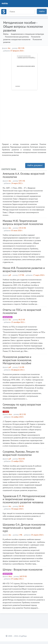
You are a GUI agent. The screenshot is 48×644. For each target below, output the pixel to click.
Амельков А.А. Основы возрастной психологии (24, 175)
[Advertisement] (24, 115)
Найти (42, 11)
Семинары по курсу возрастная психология (22, 406)
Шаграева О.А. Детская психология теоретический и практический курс (24, 528)
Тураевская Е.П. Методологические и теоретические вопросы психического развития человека (24, 499)
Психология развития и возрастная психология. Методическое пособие (17, 360)
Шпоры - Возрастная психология (23, 569)
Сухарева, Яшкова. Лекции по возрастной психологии (21, 453)
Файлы (5, 3)
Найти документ (35, 165)
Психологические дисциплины (17, 37)
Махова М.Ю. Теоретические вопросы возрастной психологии (23, 222)
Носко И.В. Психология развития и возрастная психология (24, 269)
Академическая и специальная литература (27, 34)
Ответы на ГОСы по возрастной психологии (22, 311)
